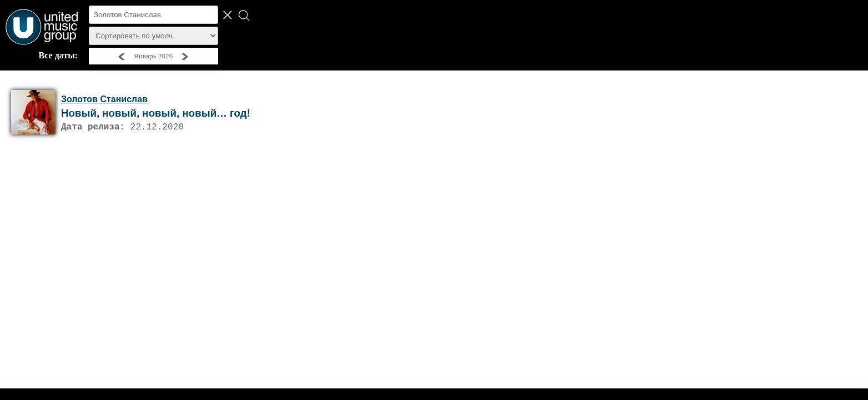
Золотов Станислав (104, 99)
